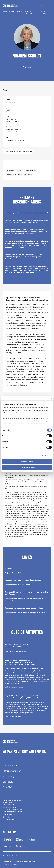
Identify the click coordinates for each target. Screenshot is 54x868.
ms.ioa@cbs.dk (11, 102)
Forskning (12, 11)
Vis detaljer (44, 455)
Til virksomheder (8, 820)
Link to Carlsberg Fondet (14, 687)
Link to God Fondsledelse (14, 651)
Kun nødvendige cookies (27, 467)
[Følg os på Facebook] (4, 832)
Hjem (6, 11)
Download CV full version (16, 140)
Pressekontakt (8, 814)
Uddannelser (10, 766)
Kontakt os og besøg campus (12, 812)
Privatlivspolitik (7, 861)
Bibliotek (8, 782)
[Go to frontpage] (11, 6)
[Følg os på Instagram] (9, 832)
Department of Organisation (29, 12)
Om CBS (7, 787)
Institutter (20, 11)
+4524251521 (15, 121)
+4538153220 (15, 119)
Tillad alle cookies (27, 461)
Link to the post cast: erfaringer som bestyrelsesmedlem (25, 613)
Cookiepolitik (17, 861)
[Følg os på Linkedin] (15, 832)
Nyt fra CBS (7, 817)
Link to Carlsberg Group (14, 716)
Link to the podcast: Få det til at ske (18, 585)
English (40, 6)
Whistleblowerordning (29, 861)
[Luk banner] (51, 398)
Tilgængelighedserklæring (11, 864)
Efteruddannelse (12, 771)
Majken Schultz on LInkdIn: (14, 573)
